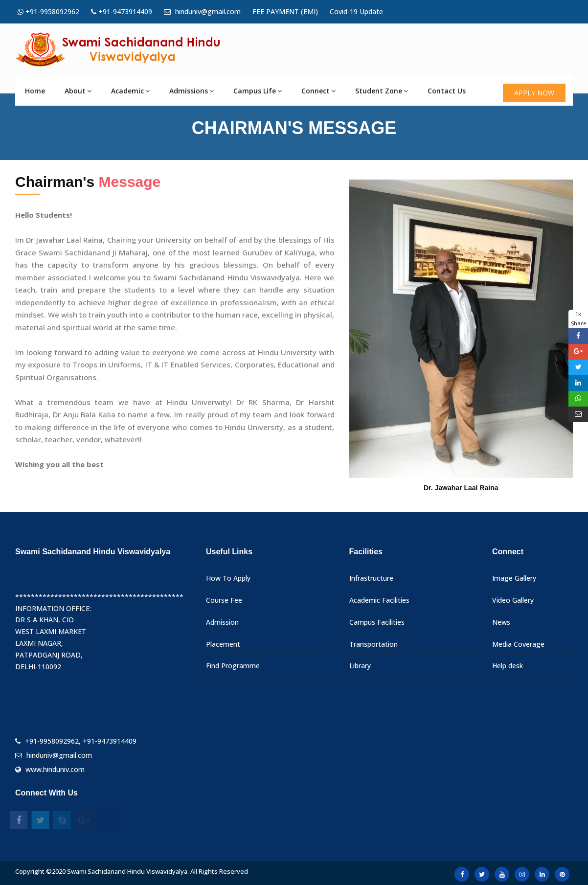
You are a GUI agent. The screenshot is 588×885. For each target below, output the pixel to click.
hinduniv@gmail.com (202, 11)
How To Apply (228, 578)
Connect (318, 91)
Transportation (373, 644)
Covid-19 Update (356, 11)
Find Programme (233, 666)
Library (360, 666)
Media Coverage (518, 644)
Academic (130, 91)
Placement (223, 644)
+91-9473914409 (122, 11)
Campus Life (258, 91)
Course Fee (224, 600)
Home (35, 91)
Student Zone (382, 91)
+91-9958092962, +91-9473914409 (81, 741)
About (78, 91)
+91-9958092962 (48, 11)
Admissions (192, 91)
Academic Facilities (379, 600)
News (501, 622)
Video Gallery (513, 600)
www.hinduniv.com (55, 769)
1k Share (578, 318)
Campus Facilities (377, 622)
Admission (222, 622)
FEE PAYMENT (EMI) (285, 11)
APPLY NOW (534, 93)
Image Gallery (514, 578)
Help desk (508, 666)
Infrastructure (371, 578)
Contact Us (447, 91)
